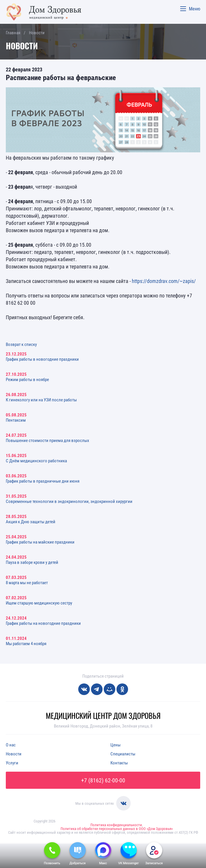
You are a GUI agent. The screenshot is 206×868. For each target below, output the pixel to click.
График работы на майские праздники (40, 542)
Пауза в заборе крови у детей (32, 562)
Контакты (119, 763)
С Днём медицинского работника (36, 461)
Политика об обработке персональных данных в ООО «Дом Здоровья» (117, 829)
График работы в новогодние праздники (42, 359)
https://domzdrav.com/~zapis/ (164, 281)
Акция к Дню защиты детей (31, 521)
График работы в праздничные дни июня (43, 481)
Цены (115, 745)
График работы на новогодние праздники (43, 623)
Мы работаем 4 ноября (26, 643)
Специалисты (123, 754)
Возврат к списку (21, 344)
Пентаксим (16, 420)
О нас (11, 745)
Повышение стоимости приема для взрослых (48, 440)
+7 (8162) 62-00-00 (103, 780)
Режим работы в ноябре (27, 379)
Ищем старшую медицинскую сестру (39, 603)
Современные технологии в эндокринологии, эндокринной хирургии (69, 501)
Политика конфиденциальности (116, 825)
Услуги (12, 763)
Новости (14, 754)
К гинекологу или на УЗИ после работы (41, 400)
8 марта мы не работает (27, 582)
